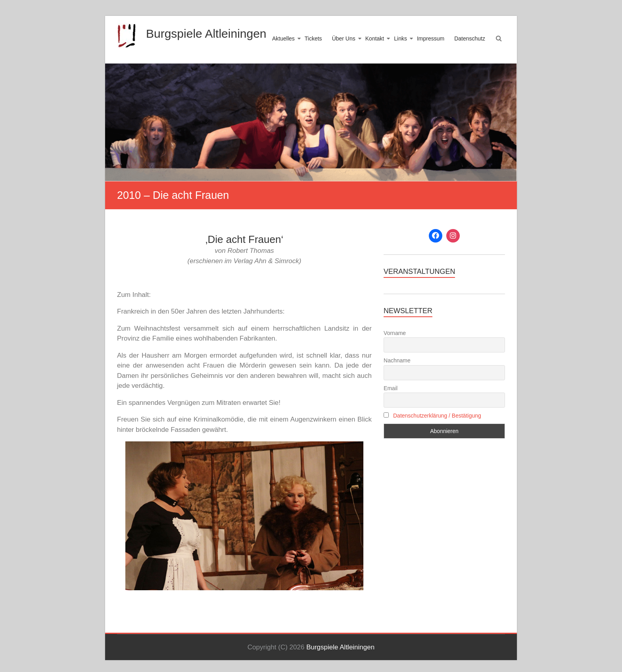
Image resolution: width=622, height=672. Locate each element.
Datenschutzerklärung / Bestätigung (437, 416)
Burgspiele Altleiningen (206, 34)
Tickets (313, 39)
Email (391, 388)
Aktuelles (283, 39)
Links (400, 39)
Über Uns (344, 39)
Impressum (431, 39)
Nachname (397, 360)
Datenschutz (470, 39)
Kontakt (375, 39)
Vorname (395, 333)
